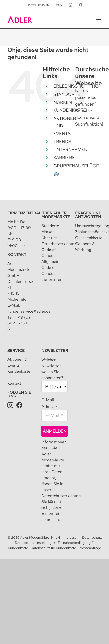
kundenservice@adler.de (29, 311)
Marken (48, 232)
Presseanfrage (90, 548)
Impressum (71, 537)
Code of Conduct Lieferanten (52, 273)
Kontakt (17, 255)
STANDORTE (67, 94)
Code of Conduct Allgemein (50, 256)
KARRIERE (64, 158)
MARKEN (63, 102)
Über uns (49, 238)
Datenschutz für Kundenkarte (53, 548)
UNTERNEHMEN (70, 150)
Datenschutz (92, 537)
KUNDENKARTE (70, 110)
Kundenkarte (19, 371)
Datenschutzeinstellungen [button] (35, 543)
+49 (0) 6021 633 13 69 (19, 323)
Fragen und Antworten (88, 215)
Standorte (50, 226)
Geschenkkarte (89, 238)
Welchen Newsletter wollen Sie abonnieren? (52, 369)
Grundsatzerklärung (59, 244)
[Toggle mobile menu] (99, 19)
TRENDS (62, 141)
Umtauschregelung (92, 226)
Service (16, 350)
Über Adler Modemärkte (56, 215)
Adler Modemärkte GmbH (40, 537)
